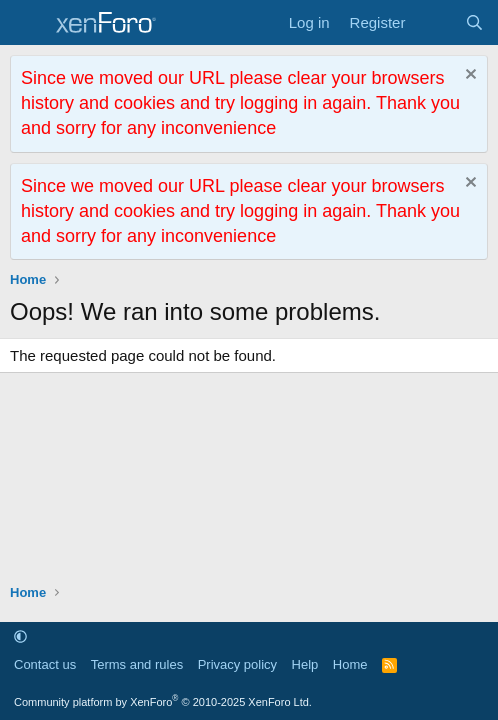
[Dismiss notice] (468, 76)
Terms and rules (137, 664)
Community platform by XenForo (163, 702)
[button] (20, 636)
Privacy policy (237, 664)
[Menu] (27, 23)
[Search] (474, 22)
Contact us (45, 664)
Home (350, 664)
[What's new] (434, 22)
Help (305, 664)
